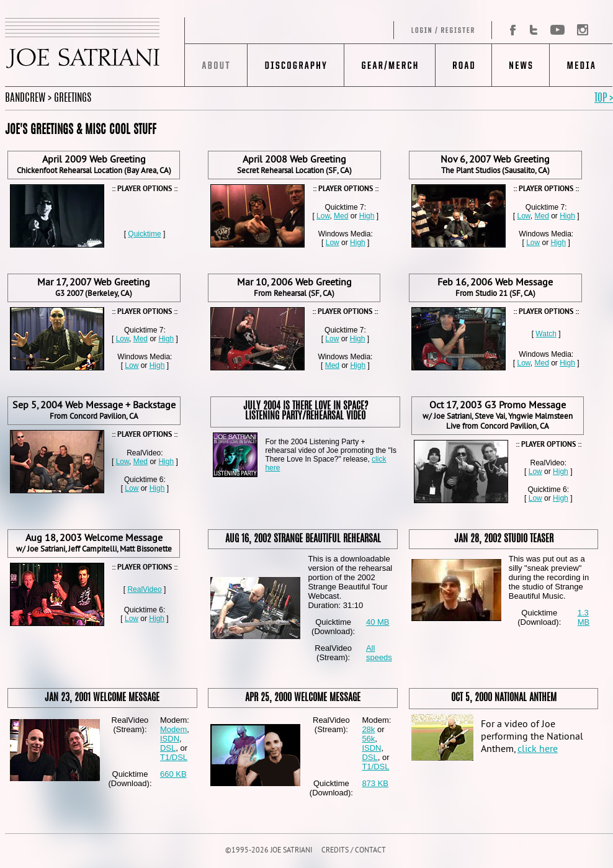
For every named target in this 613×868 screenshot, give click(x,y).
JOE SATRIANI (95, 52)
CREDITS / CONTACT (354, 851)
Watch (546, 334)
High (367, 216)
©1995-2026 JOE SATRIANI (269, 851)
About (216, 65)
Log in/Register (339, 30)
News (520, 65)
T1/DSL (174, 757)
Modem (173, 729)
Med (341, 216)
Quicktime (144, 234)
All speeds (379, 653)
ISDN (170, 739)
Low (323, 216)
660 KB (173, 774)
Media (581, 65)
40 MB (378, 622)
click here (538, 749)
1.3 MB (584, 617)
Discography (296, 65)
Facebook (508, 30)
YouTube (557, 30)
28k (368, 729)
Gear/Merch (389, 65)
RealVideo (144, 589)
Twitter (534, 30)
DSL (168, 748)
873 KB (375, 783)
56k (368, 739)
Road (463, 65)
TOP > (604, 98)
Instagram (579, 30)
